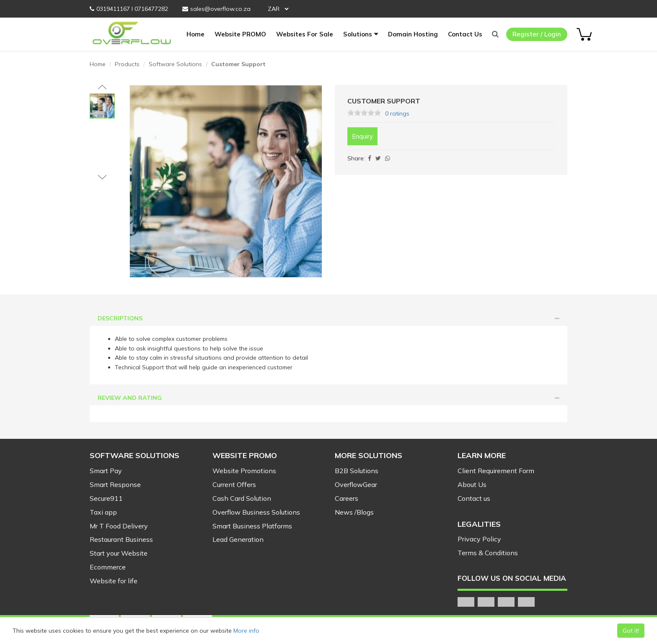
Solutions (358, 34)
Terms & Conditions (488, 553)
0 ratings (397, 113)
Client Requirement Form (496, 471)
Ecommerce (108, 567)
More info (246, 631)
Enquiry (362, 136)
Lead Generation (238, 539)
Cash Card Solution (242, 498)
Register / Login (537, 34)
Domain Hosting (413, 34)
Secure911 (106, 498)
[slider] (364, 113)
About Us (472, 484)
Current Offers (234, 484)
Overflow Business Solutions (256, 512)
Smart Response (115, 484)
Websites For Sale (305, 34)
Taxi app (103, 512)
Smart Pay (106, 471)
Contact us (474, 498)
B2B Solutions (357, 471)
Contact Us (465, 34)
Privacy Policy (479, 539)
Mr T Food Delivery (119, 526)
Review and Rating (329, 398)
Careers (347, 498)
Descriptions (329, 318)
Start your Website (119, 553)
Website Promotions (244, 471)
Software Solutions (175, 64)
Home (195, 34)
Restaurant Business (121, 539)
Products (127, 64)
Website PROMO (240, 34)
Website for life (114, 581)
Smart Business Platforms (252, 526)
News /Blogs (354, 512)
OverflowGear (356, 484)
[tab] (328, 318)
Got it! (631, 631)
